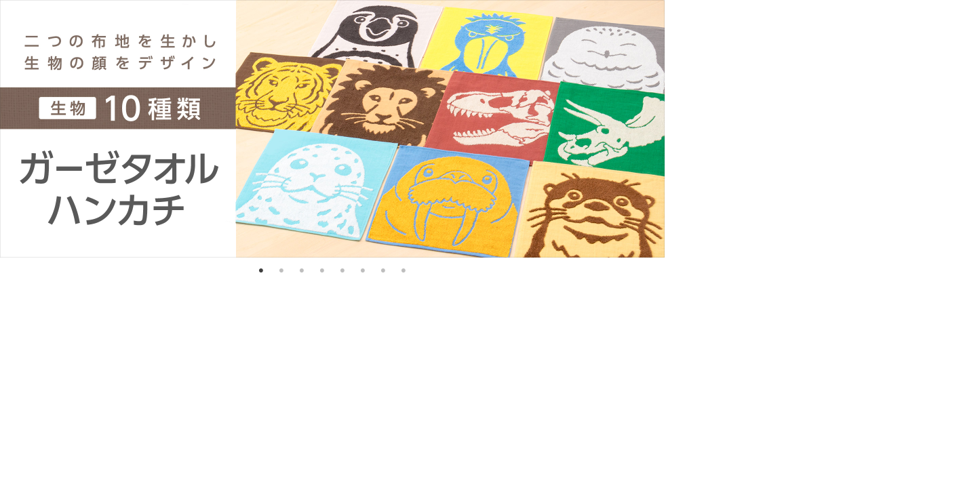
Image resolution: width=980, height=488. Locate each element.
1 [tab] (261, 271)
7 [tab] (383, 271)
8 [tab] (404, 271)
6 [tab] (363, 271)
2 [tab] (281, 271)
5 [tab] (342, 271)
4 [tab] (322, 271)
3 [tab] (302, 271)
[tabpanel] (332, 129)
